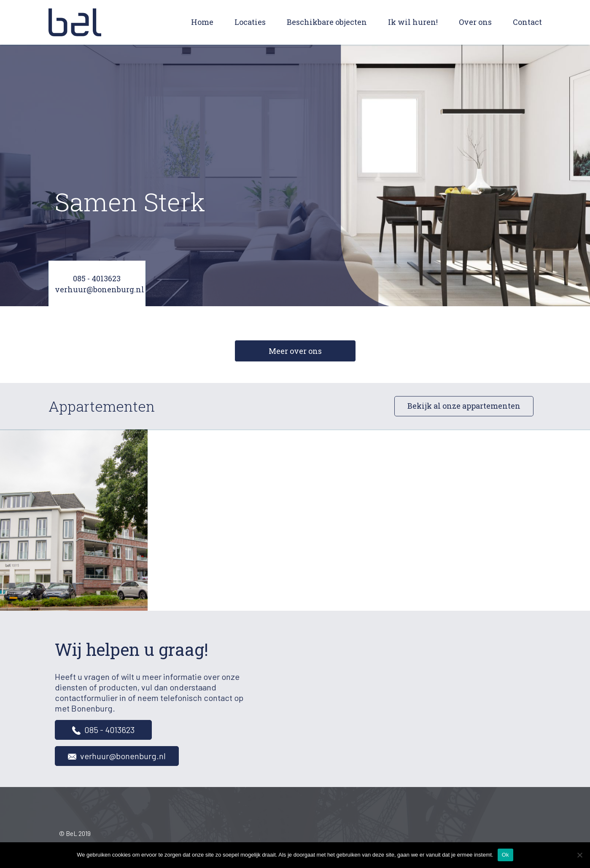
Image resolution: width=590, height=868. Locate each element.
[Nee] (579, 855)
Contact (527, 22)
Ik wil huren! (413, 22)
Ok (505, 855)
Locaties (250, 22)
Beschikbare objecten (327, 22)
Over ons (475, 22)
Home (202, 22)
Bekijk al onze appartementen (464, 406)
